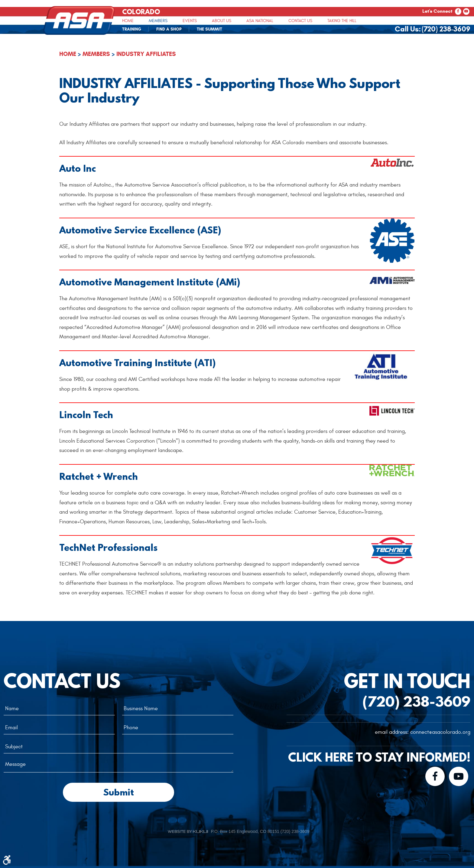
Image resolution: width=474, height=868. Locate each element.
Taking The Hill (342, 21)
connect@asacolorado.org (440, 732)
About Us (222, 21)
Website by (188, 831)
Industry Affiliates (146, 54)
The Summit (209, 29)
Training (132, 29)
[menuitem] (128, 21)
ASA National (260, 21)
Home (128, 21)
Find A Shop (169, 29)
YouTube (466, 11)
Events (190, 21)
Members (158, 21)
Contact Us (300, 21)
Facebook (458, 11)
